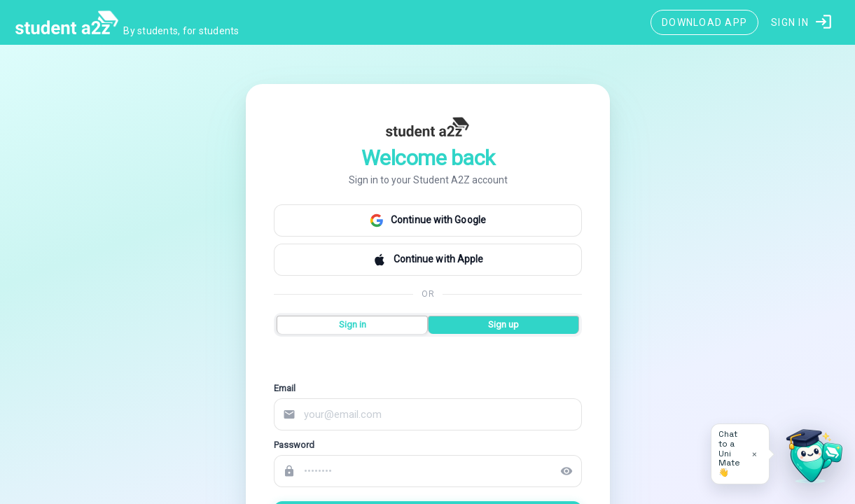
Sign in (352, 324)
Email (285, 388)
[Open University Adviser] (810, 459)
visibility (566, 471)
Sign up (503, 324)
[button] (802, 22)
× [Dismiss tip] (755, 454)
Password (294, 445)
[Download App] (704, 22)
